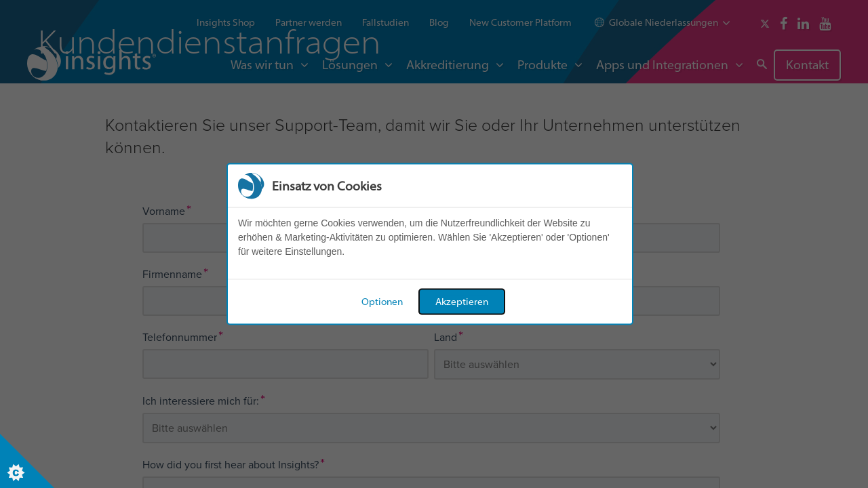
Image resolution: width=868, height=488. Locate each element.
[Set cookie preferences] (27, 461)
